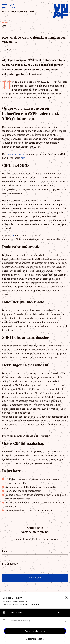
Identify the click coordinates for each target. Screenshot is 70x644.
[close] (66, 598)
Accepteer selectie (35, 639)
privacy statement (32, 605)
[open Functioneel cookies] (66, 613)
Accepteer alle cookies (35, 631)
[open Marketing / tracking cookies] (66, 621)
